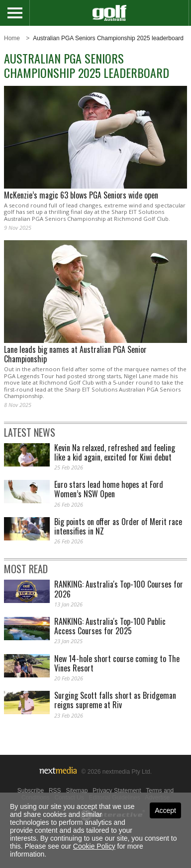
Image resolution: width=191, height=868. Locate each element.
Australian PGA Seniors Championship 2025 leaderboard (108, 38)
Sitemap (77, 791)
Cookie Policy (94, 846)
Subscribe (31, 791)
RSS (55, 791)
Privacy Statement (117, 791)
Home (12, 38)
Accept (165, 810)
